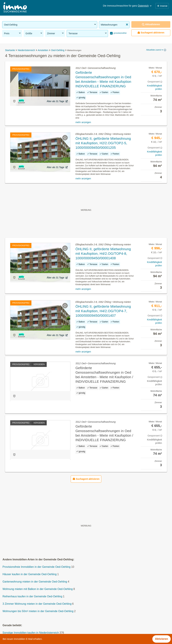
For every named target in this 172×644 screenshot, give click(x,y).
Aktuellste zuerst (155, 50)
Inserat (162, 6)
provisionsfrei (120, 33)
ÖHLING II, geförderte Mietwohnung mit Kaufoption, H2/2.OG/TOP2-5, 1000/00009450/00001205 (103, 143)
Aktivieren (162, 639)
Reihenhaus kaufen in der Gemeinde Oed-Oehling (32, 596)
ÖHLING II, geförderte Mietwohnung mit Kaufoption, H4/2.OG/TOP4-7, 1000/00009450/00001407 (103, 311)
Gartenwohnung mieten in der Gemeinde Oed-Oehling (35, 582)
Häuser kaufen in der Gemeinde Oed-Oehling (30, 574)
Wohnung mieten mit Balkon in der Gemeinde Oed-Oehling (38, 589)
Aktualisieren (151, 24)
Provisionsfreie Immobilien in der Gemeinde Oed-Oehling (37, 567)
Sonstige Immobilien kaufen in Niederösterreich (31, 633)
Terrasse (88, 33)
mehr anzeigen (83, 122)
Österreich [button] (145, 6)
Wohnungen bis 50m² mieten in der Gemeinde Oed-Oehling (38, 611)
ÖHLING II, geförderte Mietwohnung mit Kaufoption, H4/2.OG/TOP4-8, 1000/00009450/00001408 (103, 254)
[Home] (15, 8)
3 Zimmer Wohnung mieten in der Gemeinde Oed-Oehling (37, 604)
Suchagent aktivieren (151, 33)
